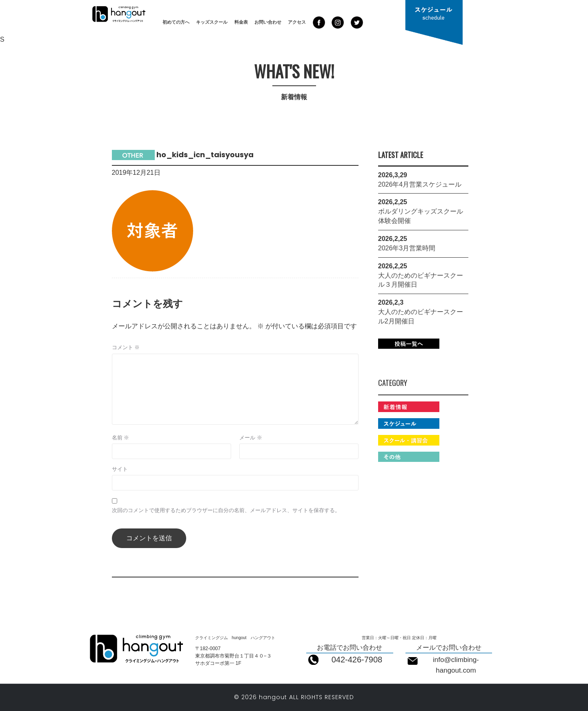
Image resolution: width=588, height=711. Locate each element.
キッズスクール (212, 22)
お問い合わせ (268, 22)
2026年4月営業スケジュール (420, 184)
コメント (126, 347)
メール (251, 438)
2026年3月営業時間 (407, 248)
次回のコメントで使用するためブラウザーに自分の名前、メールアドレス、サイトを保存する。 (226, 510)
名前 (121, 438)
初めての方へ (176, 22)
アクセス (297, 22)
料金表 (241, 22)
